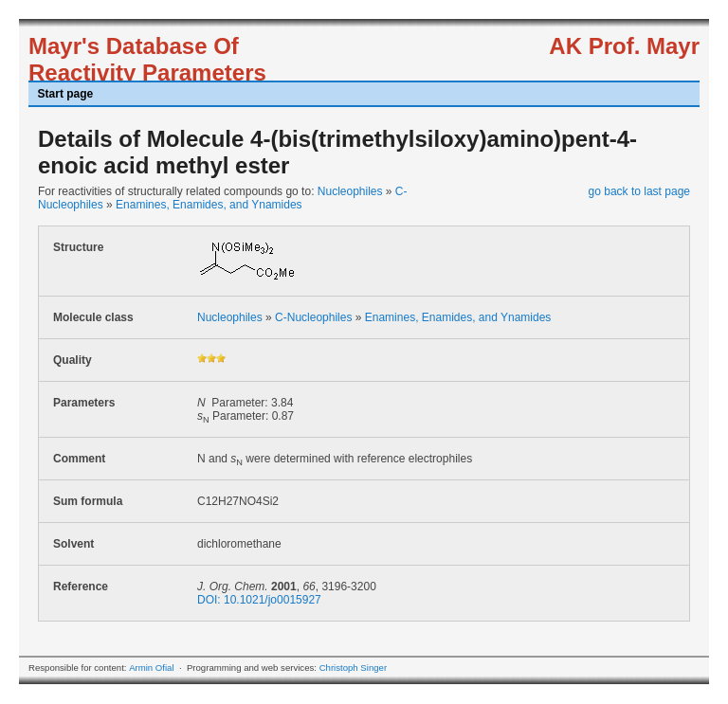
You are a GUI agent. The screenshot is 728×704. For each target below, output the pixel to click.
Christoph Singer (353, 668)
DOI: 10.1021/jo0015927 (259, 600)
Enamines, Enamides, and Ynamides (209, 205)
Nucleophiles (350, 191)
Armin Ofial (151, 668)
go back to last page (639, 191)
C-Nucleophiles (313, 317)
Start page (66, 94)
